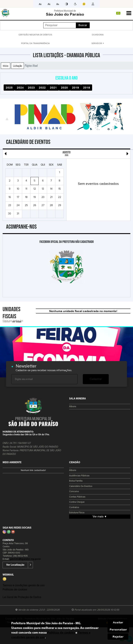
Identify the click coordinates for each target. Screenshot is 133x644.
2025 (9, 88)
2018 (87, 88)
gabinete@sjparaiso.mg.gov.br (25, 559)
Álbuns (73, 407)
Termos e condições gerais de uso (24, 585)
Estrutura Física (77, 513)
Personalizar (118, 629)
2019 (76, 88)
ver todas (17, 321)
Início (6, 66)
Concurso (74, 492)
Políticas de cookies (15, 589)
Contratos (74, 507)
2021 (53, 88)
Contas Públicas (77, 497)
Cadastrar (96, 379)
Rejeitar (118, 637)
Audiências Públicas (79, 476)
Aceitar (118, 622)
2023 (31, 88)
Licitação (17, 66)
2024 (20, 88)
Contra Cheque (77, 502)
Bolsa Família (76, 481)
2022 (42, 88)
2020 (64, 88)
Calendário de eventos (81, 486)
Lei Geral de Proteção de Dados (22, 597)
